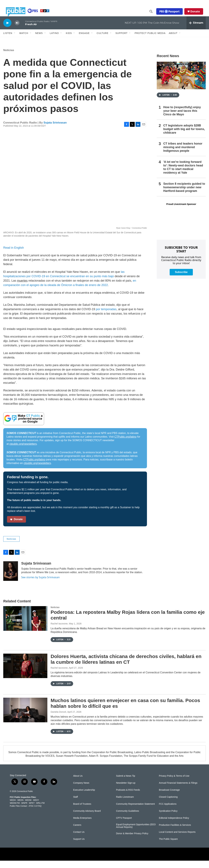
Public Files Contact (18, 813)
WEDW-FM (15, 810)
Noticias (9, 58)
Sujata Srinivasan (55, 130)
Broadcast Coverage (169, 797)
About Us (78, 783)
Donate (198, 15)
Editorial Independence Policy (174, 825)
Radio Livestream (125, 804)
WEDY (36, 807)
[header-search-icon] (154, 15)
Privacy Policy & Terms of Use (174, 783)
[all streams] (196, 30)
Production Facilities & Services (175, 832)
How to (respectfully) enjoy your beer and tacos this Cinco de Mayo (182, 118)
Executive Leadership (84, 797)
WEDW (28, 807)
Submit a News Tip (126, 783)
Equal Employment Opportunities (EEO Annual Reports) (136, 833)
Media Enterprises (82, 825)
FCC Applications (168, 811)
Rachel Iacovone (59, 631)
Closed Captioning (168, 804)
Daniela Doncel (58, 719)
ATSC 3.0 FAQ (35, 813)
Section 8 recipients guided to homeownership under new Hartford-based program (184, 195)
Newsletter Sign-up (126, 790)
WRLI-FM (40, 810)
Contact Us (79, 839)
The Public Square (168, 846)
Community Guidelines (128, 818)
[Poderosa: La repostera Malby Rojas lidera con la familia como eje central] (25, 626)
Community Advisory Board (87, 818)
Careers (77, 832)
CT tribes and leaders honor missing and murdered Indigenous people (183, 155)
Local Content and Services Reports (177, 839)
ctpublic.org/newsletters (23, 451)
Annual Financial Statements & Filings (178, 790)
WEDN (20, 807)
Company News (81, 790)
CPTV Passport (124, 825)
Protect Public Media (150, 40)
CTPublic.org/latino (125, 444)
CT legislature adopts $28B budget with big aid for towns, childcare (184, 136)
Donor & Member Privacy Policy (132, 841)
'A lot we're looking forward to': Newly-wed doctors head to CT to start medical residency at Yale (183, 175)
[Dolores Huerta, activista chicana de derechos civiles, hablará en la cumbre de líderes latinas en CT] (25, 673)
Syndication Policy (168, 818)
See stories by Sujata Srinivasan (40, 585)
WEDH (13, 807)
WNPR (24, 810)
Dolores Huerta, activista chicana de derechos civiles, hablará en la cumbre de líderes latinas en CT (126, 666)
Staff (76, 804)
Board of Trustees (82, 811)
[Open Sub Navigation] (15, 40)
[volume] (17, 30)
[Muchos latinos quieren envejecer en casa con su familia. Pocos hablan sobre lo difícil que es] (25, 717)
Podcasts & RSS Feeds (128, 797)
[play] (7, 30)
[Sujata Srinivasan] (11, 578)
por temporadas (106, 317)
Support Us (79, 846)
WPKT (32, 810)
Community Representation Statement (135, 811)
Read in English (14, 255)
